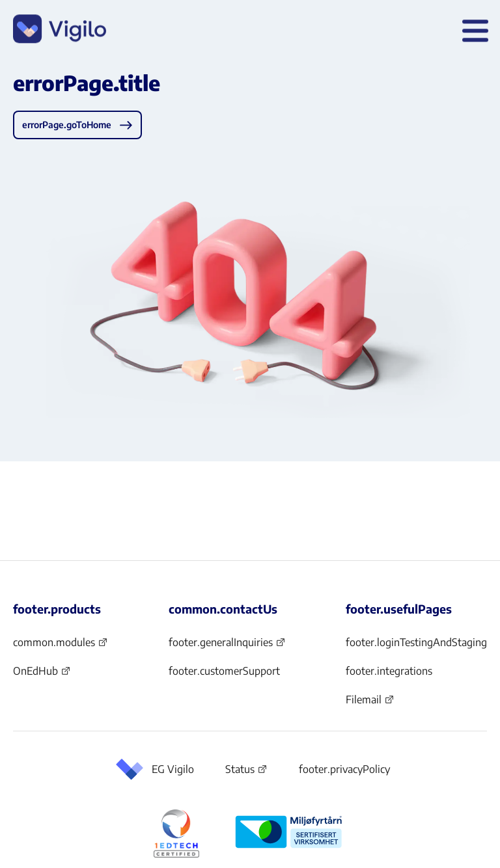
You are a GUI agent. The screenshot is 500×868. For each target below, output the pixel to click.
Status (246, 772)
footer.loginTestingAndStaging (416, 642)
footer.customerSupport (224, 671)
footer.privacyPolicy (344, 769)
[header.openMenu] (473, 31)
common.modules (61, 646)
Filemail (370, 703)
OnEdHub (42, 675)
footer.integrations (389, 671)
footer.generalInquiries (227, 646)
